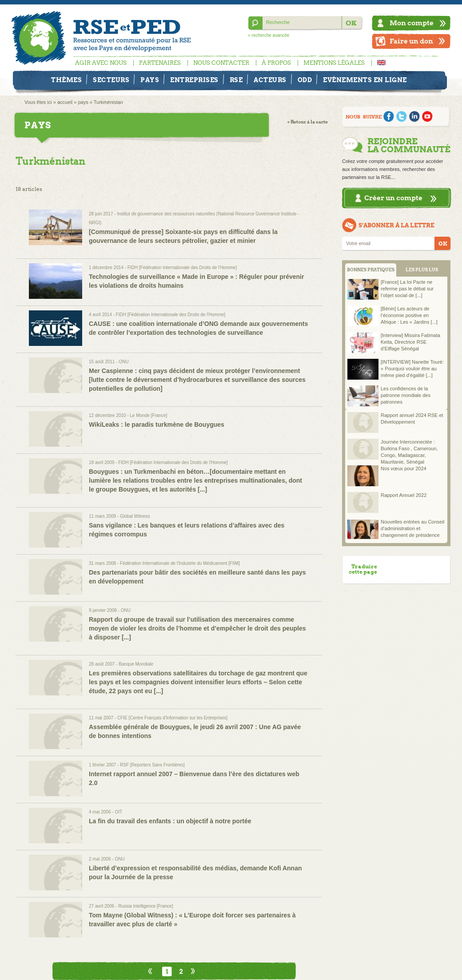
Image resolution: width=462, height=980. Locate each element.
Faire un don (411, 41)
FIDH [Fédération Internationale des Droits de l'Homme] (182, 268)
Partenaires (160, 63)
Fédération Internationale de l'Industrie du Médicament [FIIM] (180, 563)
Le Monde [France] (148, 415)
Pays (150, 80)
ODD (305, 80)
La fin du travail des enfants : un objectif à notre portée (170, 821)
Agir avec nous (101, 63)
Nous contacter (221, 63)
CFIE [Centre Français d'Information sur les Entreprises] (172, 718)
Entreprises (194, 80)
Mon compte (412, 23)
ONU (123, 362)
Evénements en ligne (365, 80)
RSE (236, 80)
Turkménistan (108, 102)
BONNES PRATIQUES (371, 270)
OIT (118, 812)
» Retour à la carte (308, 122)
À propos (276, 63)
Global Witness (135, 516)
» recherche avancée (269, 35)
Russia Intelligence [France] (145, 906)
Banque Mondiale (136, 664)
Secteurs (111, 80)
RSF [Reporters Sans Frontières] (152, 765)
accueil (65, 102)
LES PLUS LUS (422, 270)
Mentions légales (334, 63)
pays (83, 102)
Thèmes (66, 80)
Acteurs (270, 80)
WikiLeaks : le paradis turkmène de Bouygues (157, 425)
